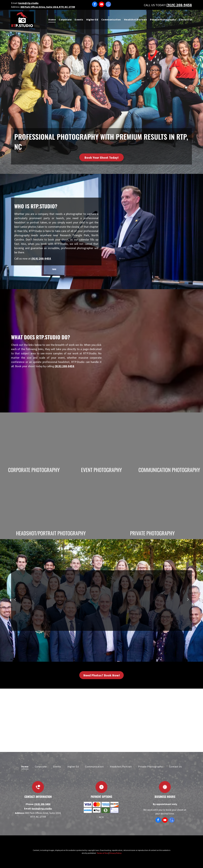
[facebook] (95, 5)
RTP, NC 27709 (67, 7)
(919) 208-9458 (179, 5)
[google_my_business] (108, 5)
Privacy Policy (115, 853)
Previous (15, 602)
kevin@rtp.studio (28, 3)
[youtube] (101, 5)
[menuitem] (50, 19)
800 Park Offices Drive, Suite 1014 (39, 7)
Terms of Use (102, 853)
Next (188, 602)
